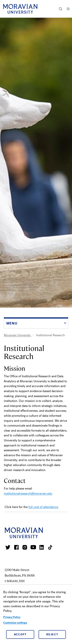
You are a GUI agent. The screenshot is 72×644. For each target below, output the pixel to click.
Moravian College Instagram (25, 547)
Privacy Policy (12, 617)
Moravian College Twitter (8, 547)
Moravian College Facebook (16, 547)
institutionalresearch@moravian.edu (28, 493)
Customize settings (15, 623)
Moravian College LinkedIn (42, 547)
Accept (20, 634)
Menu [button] (68, 9)
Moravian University (18, 335)
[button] (61, 9)
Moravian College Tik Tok (50, 547)
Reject (52, 634)
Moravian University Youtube (33, 547)
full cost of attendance (43, 507)
